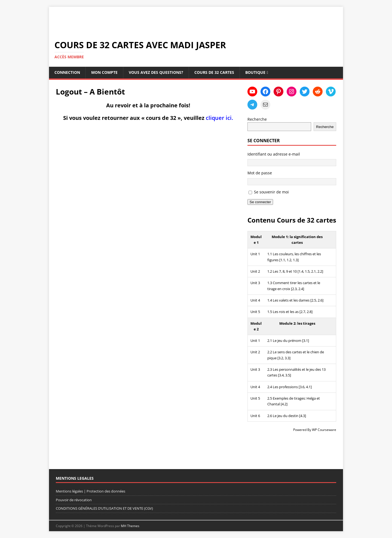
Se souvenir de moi (271, 192)
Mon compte (104, 72)
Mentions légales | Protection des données (91, 491)
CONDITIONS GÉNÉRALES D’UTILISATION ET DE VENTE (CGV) (104, 508)
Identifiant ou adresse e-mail (274, 154)
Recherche (257, 119)
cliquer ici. (219, 118)
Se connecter (260, 202)
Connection (67, 72)
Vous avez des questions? (156, 72)
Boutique (255, 72)
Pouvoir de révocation (74, 500)
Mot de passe (260, 173)
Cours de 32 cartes (214, 72)
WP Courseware (324, 430)
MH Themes (130, 526)
